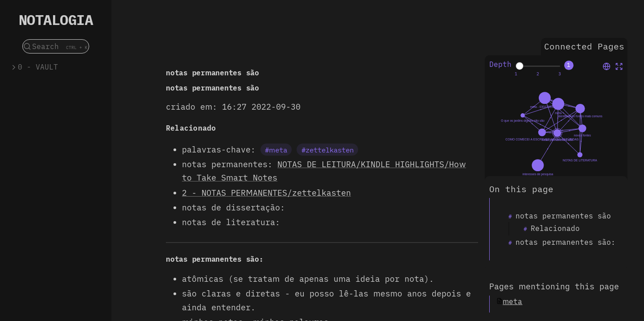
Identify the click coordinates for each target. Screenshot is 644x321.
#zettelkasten (328, 150)
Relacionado (555, 228)
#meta (276, 150)
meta (512, 301)
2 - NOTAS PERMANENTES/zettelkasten (266, 193)
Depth (500, 64)
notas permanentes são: (566, 242)
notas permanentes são (563, 216)
